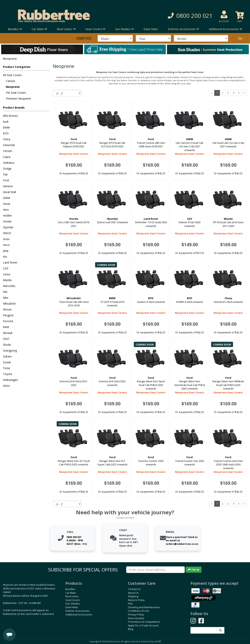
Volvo (6, 386)
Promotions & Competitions (144, 622)
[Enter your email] (155, 570)
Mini (6, 298)
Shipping (133, 596)
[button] (177, 16)
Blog (130, 629)
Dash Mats (151, 29)
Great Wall (9, 192)
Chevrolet (9, 145)
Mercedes (9, 286)
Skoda (7, 345)
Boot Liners (72, 596)
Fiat (5, 174)
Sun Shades (73, 604)
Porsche (8, 321)
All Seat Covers (12, 75)
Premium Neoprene (18, 98)
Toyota (8, 374)
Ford (6, 180)
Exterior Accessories (77, 611)
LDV (6, 268)
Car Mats (71, 593)
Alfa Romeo (10, 116)
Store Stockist (136, 618)
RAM (6, 327)
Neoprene (13, 87)
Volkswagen (10, 380)
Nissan (7, 309)
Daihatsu (9, 163)
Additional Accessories (79, 614)
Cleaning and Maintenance (144, 607)
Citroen (8, 151)
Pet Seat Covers (16, 93)
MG (5, 292)
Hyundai (8, 227)
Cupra (7, 157)
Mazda (7, 280)
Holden (7, 215)
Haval (6, 204)
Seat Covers (73, 600)
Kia (5, 257)
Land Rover (10, 262)
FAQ (130, 604)
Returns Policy (136, 600)
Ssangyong (10, 350)
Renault (8, 333)
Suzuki (7, 362)
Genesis (8, 186)
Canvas (10, 81)
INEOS (7, 233)
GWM (6, 198)
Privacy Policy (136, 614)
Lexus (7, 274)
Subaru (7, 356)
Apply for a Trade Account (143, 625)
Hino (6, 210)
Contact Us (134, 589)
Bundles (70, 589)
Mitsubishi (9, 304)
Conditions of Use (138, 611)
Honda (7, 221)
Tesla (6, 368)
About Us (133, 593)
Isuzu (6, 239)
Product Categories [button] (17, 67)
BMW (6, 127)
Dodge (7, 169)
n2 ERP (158, 641)
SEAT (6, 339)
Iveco (6, 245)
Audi (6, 122)
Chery (7, 139)
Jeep (6, 251)
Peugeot (8, 315)
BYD (6, 133)
